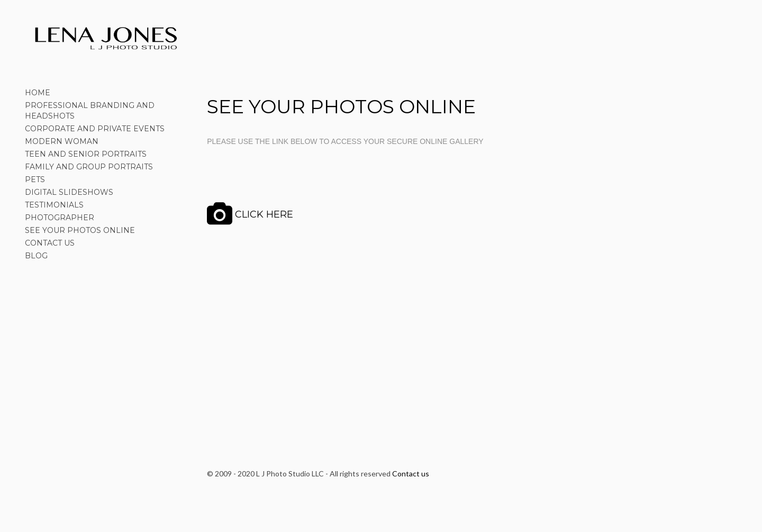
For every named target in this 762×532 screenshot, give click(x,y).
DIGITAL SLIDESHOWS (69, 192)
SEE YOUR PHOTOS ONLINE (80, 230)
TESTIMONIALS (54, 205)
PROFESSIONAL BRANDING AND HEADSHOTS (90, 111)
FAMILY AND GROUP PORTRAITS (89, 167)
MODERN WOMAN (62, 141)
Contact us (411, 474)
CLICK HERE (264, 214)
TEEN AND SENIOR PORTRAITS (86, 154)
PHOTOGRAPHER (60, 218)
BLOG (36, 256)
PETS (35, 179)
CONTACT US (50, 243)
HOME (38, 93)
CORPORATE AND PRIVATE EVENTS (95, 129)
